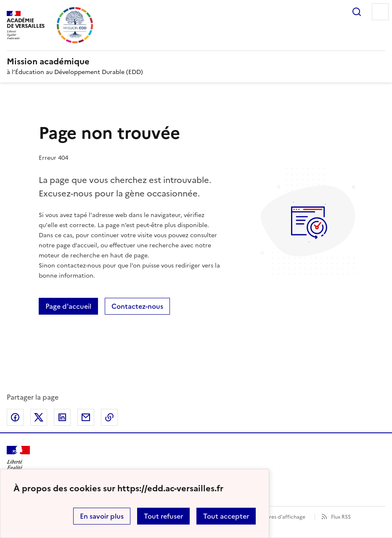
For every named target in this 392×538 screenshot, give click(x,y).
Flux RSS (341, 517)
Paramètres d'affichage (277, 517)
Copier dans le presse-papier (109, 417)
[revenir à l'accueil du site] (196, 61)
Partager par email (86, 417)
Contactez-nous (137, 306)
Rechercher (357, 12)
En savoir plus (102, 516)
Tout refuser (163, 516)
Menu (380, 12)
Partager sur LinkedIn (62, 417)
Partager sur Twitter (39, 417)
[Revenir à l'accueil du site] (18, 461)
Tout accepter (226, 516)
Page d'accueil (68, 306)
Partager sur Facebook (15, 417)
